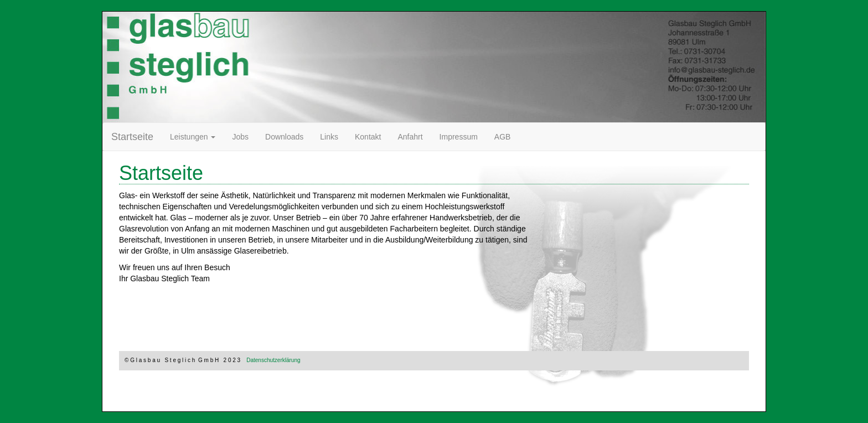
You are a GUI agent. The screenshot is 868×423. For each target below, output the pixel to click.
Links (329, 137)
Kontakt (368, 137)
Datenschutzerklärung (273, 360)
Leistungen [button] (193, 137)
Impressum (459, 137)
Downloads (288, 136)
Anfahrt (410, 137)
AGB (503, 137)
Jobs (240, 137)
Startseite (132, 137)
